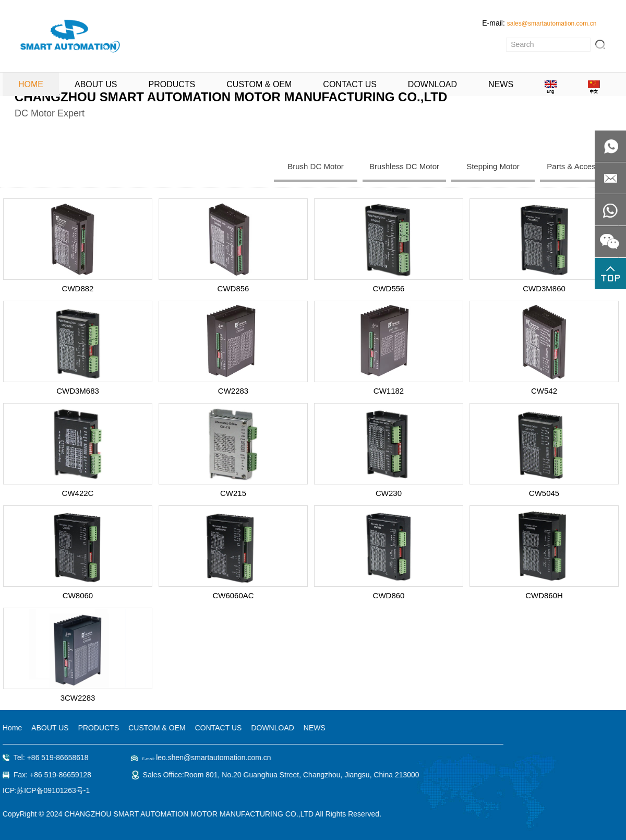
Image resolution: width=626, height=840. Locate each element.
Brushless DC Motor (404, 166)
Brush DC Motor (316, 166)
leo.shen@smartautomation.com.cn (212, 758)
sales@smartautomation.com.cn (552, 23)
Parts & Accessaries (581, 166)
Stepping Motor (493, 166)
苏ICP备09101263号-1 (52, 790)
